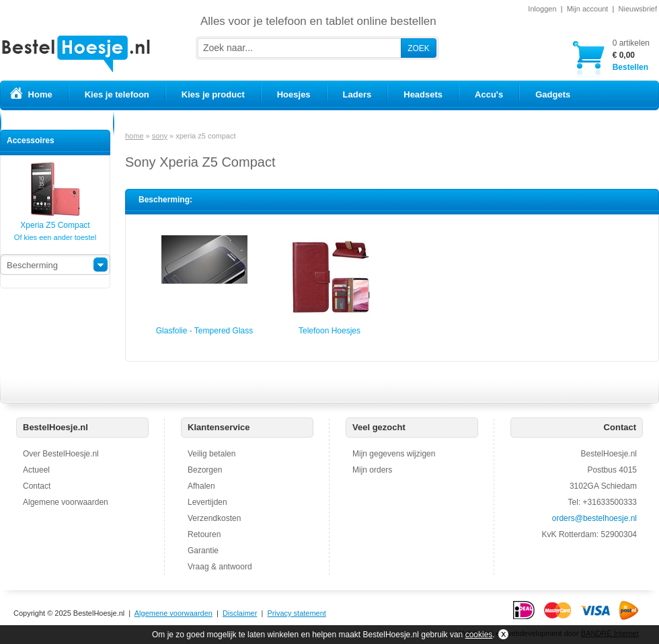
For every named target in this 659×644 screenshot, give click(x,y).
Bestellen (631, 55)
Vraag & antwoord (220, 567)
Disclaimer (240, 613)
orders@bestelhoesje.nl (594, 518)
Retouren (204, 534)
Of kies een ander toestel (55, 237)
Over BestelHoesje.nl (61, 454)
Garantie (203, 551)
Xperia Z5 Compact (55, 221)
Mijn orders (372, 470)
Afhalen (201, 486)
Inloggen (542, 9)
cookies (479, 635)
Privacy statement (296, 613)
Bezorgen (205, 470)
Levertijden (207, 502)
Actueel (36, 470)
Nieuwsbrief (638, 9)
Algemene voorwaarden (66, 502)
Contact (37, 486)
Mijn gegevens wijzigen (394, 454)
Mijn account (588, 9)
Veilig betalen (211, 454)
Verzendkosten (214, 518)
